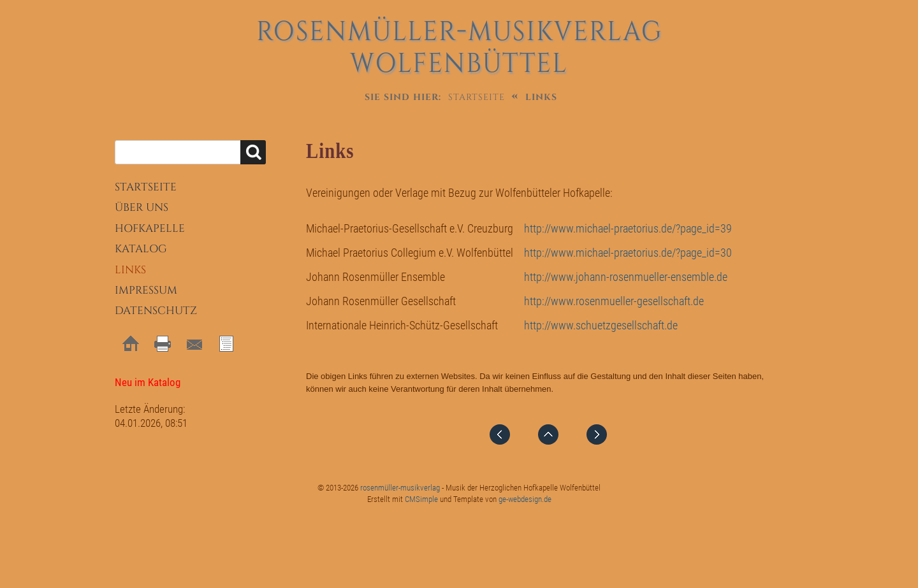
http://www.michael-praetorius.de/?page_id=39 (628, 228)
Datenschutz (156, 311)
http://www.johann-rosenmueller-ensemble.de (626, 277)
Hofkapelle (150, 228)
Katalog (141, 249)
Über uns (142, 207)
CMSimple (421, 499)
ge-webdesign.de (525, 499)
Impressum (146, 290)
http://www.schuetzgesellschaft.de (601, 325)
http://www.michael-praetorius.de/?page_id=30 (628, 253)
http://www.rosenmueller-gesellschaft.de (614, 301)
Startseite (477, 97)
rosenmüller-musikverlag (400, 488)
